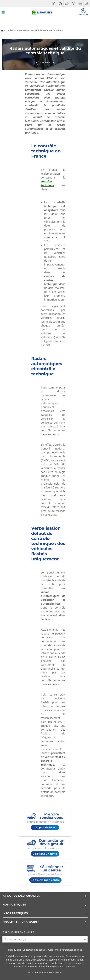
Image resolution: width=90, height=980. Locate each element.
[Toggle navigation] (3, 13)
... (6, 30)
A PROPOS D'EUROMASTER (45, 896)
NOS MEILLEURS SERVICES (45, 922)
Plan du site (14, 950)
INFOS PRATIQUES (45, 914)
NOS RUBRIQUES (45, 905)
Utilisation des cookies (35, 950)
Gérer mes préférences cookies (65, 950)
